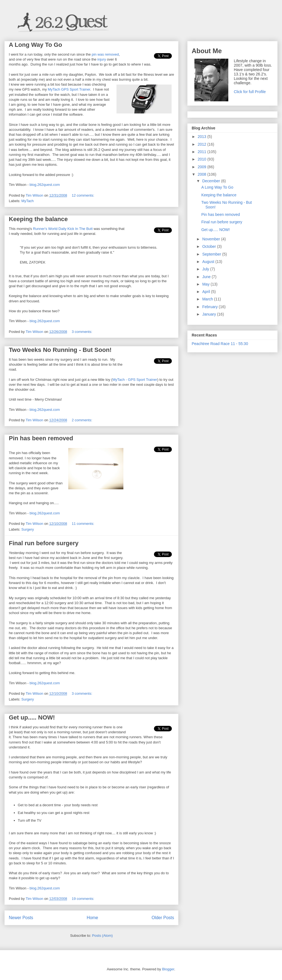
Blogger (168, 969)
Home (93, 918)
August (209, 262)
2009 (203, 167)
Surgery (28, 529)
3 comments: (82, 332)
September (212, 254)
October (210, 246)
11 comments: (83, 524)
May (206, 284)
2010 (203, 159)
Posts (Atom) (102, 936)
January (210, 314)
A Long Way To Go (36, 45)
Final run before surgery (44, 543)
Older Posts (163, 918)
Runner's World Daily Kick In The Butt (63, 229)
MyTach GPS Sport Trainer (69, 89)
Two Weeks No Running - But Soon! (60, 350)
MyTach (28, 201)
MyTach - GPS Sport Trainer (135, 380)
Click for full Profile (250, 92)
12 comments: (83, 195)
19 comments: (83, 899)
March (208, 299)
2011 (203, 152)
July (206, 269)
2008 (203, 174)
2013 (203, 137)
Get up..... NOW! (32, 717)
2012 (203, 144)
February (210, 307)
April (207, 292)
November (211, 239)
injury (102, 59)
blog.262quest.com (45, 185)
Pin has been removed (41, 438)
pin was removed (105, 54)
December (211, 181)
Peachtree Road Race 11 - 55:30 (220, 344)
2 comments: (82, 420)
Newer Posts (21, 918)
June (207, 277)
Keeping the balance (38, 219)
